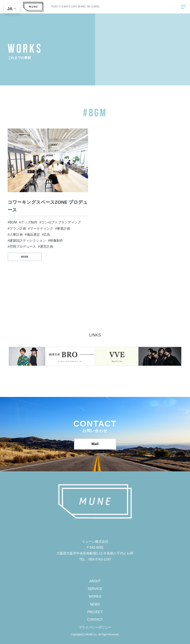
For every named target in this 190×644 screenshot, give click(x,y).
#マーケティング (41, 229)
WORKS (95, 596)
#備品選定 (32, 235)
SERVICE (95, 589)
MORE (25, 257)
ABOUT (95, 581)
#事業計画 (63, 229)
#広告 (46, 235)
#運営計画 (46, 247)
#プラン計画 (17, 229)
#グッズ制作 (28, 222)
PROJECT (95, 612)
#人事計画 (15, 235)
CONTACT (95, 620)
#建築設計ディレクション (27, 241)
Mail (95, 444)
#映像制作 (56, 241)
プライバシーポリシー (95, 627)
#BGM (12, 222)
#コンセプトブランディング (60, 222)
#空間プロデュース (22, 247)
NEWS (95, 604)
